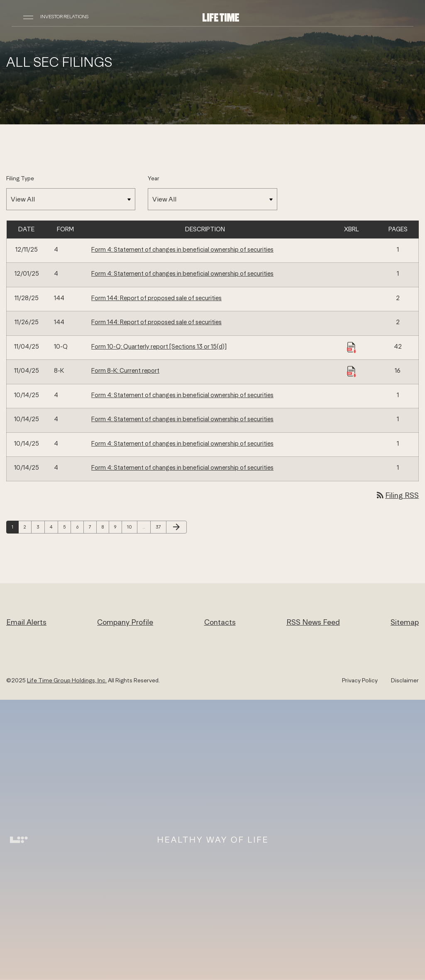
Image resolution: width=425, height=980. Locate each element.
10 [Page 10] (132, 527)
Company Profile (125, 622)
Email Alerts (26, 622)
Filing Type (20, 178)
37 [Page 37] (160, 527)
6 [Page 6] (80, 527)
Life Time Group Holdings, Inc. (67, 680)
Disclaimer (405, 680)
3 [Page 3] (40, 527)
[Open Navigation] (28, 17)
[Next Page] (176, 527)
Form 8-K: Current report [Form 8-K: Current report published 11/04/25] (125, 370)
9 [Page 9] (118, 527)
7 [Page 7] (93, 527)
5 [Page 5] (67, 527)
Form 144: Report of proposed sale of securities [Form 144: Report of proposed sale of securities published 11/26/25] (156, 322)
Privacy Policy (360, 680)
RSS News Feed (313, 622)
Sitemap (405, 622)
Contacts (220, 622)
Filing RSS (397, 495)
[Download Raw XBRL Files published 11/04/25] (352, 347)
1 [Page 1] (15, 527)
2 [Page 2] (27, 527)
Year (154, 178)
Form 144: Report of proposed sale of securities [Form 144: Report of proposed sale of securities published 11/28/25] (156, 298)
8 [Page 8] (105, 527)
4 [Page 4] (54, 527)
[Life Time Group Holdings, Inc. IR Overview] (221, 17)
